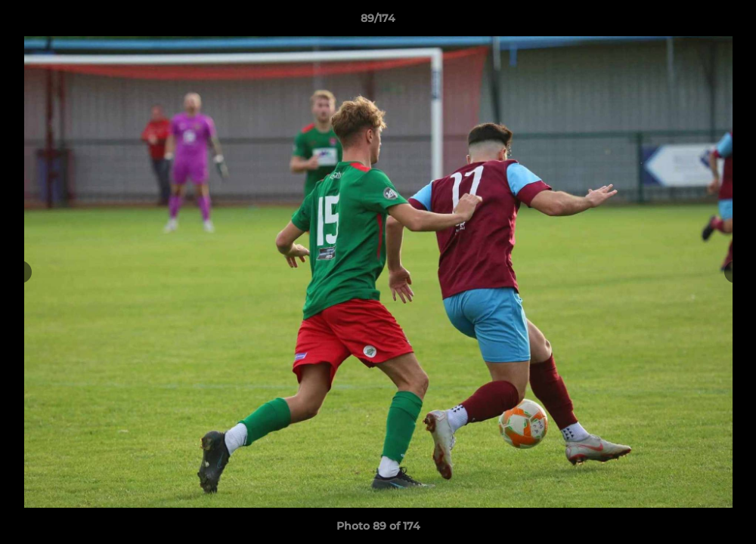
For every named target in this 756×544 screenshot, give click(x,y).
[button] (729, 22)
